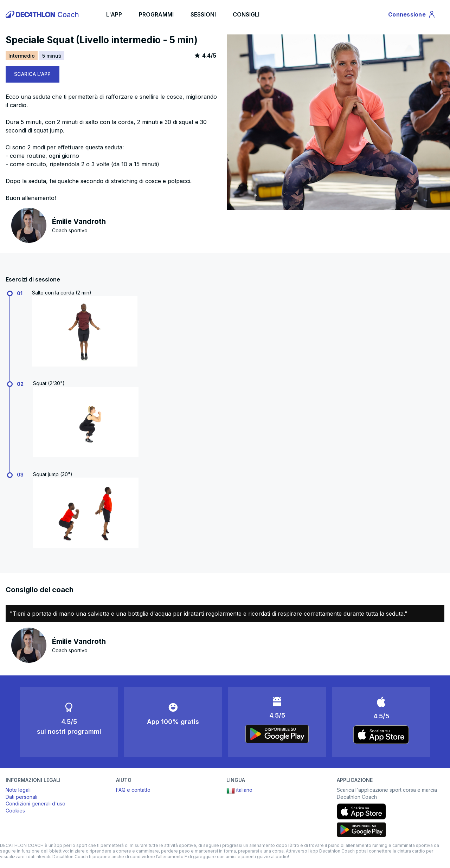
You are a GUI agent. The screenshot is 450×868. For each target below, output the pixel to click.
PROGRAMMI (156, 14)
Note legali (18, 790)
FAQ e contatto (133, 790)
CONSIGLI (246, 14)
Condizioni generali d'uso (36, 804)
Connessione (412, 15)
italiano (239, 791)
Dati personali (21, 797)
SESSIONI (203, 14)
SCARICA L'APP (33, 74)
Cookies (15, 811)
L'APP (114, 14)
